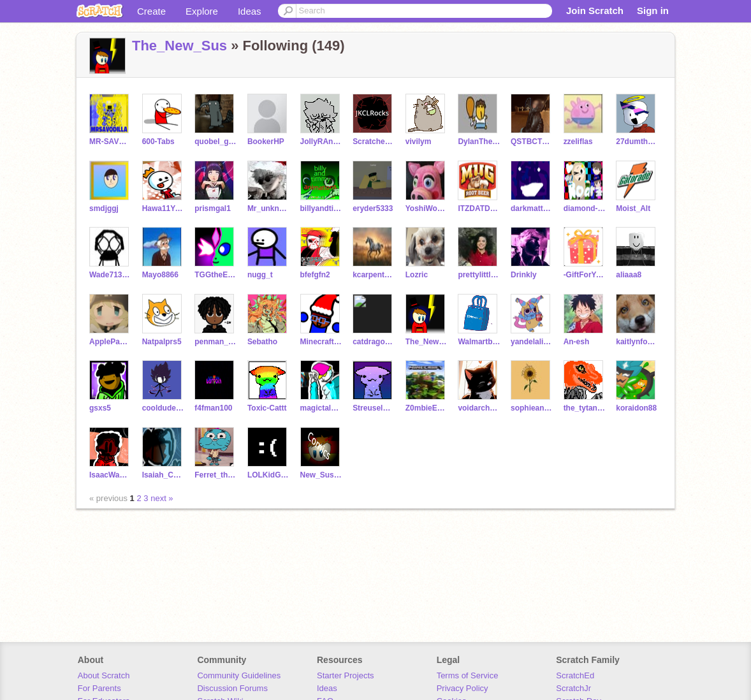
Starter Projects (346, 675)
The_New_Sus (179, 46)
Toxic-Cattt (267, 408)
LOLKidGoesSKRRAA (269, 475)
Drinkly (524, 275)
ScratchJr (573, 688)
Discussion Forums (232, 688)
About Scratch (104, 675)
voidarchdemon (479, 408)
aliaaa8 (629, 275)
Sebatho (262, 342)
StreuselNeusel (374, 408)
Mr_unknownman (269, 208)
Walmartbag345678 (479, 342)
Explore (202, 11)
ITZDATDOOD (479, 208)
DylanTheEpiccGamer (479, 142)
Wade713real (111, 275)
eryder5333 (373, 208)
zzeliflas (578, 142)
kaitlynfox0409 (637, 342)
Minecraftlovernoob (322, 342)
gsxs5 (100, 408)
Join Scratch (595, 11)
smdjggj (104, 208)
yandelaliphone (532, 342)
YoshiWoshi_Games (427, 208)
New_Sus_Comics (322, 475)
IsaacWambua (111, 475)
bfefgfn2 (315, 275)
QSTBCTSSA (532, 142)
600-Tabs (158, 142)
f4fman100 (213, 408)
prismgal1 (213, 208)
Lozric (417, 275)
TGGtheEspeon (216, 275)
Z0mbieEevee (427, 408)
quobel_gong (216, 142)
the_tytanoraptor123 (585, 408)
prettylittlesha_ (479, 275)
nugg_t (260, 275)
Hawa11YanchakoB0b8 (164, 208)
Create (151, 11)
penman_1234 (216, 342)
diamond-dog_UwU (585, 208)
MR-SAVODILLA (111, 142)
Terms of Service (468, 675)
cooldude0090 (164, 408)
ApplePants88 (111, 342)
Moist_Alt (633, 208)
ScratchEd (575, 675)
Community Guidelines (239, 675)
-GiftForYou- (585, 275)
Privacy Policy (463, 688)
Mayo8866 (160, 275)
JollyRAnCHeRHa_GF (322, 142)
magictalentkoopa (322, 408)
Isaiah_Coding (164, 475)
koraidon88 (636, 408)
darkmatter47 (532, 208)
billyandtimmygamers (322, 208)
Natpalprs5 (162, 342)
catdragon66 (374, 342)
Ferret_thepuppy (216, 475)
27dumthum (637, 142)
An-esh (577, 342)
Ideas (250, 11)
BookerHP (266, 142)
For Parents (99, 688)
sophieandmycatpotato (532, 408)
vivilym (419, 142)
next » (162, 498)
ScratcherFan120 (374, 142)
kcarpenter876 (374, 275)
